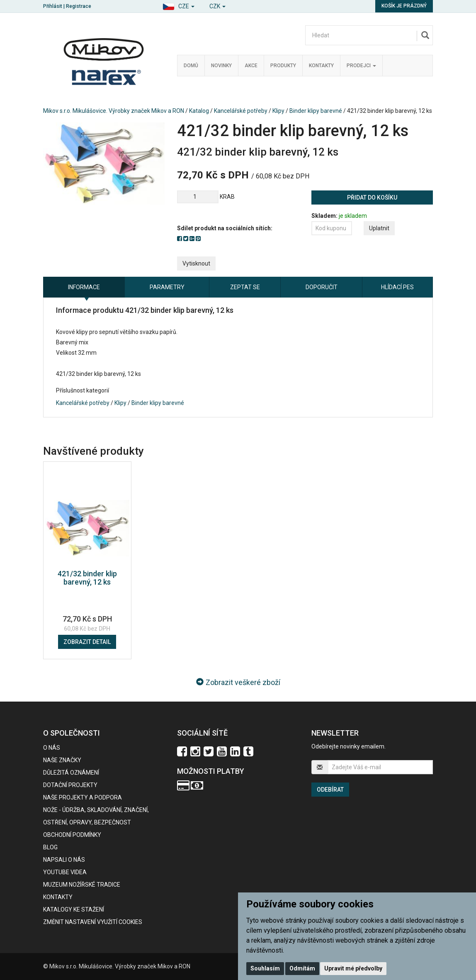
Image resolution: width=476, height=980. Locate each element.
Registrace (79, 6)
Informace (84, 287)
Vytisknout (196, 263)
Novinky (221, 66)
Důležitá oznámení (71, 773)
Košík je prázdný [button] (404, 6)
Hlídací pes (397, 287)
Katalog (199, 111)
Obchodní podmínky (72, 835)
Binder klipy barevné (316, 111)
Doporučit (322, 287)
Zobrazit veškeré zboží (238, 682)
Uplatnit (379, 228)
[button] (178, 5)
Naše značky (62, 760)
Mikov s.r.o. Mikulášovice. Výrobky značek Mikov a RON (114, 111)
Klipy (278, 111)
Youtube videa (65, 872)
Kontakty (321, 66)
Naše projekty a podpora (83, 797)
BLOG (50, 847)
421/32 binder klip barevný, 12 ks (87, 578)
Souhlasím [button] (265, 968)
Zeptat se (245, 287)
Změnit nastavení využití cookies (93, 922)
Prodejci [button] (361, 66)
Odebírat (330, 790)
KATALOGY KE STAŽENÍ (74, 909)
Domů (191, 66)
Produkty (283, 66)
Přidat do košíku (372, 197)
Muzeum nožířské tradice (82, 885)
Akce (251, 66)
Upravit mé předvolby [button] (353, 968)
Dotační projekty (70, 785)
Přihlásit (53, 6)
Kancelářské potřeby (241, 111)
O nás (52, 748)
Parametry (167, 287)
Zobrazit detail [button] (87, 642)
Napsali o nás (64, 860)
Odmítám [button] (302, 968)
